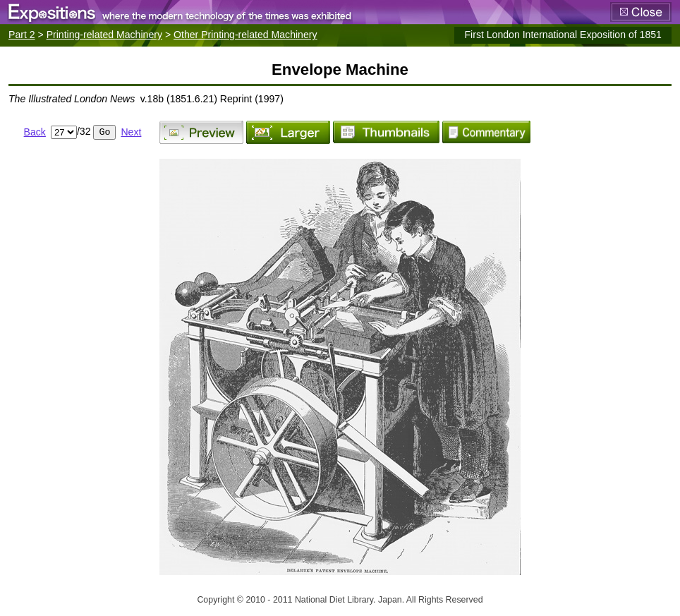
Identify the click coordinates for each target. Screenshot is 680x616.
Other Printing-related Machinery (245, 35)
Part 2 (22, 35)
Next (131, 132)
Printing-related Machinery (104, 35)
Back (35, 132)
